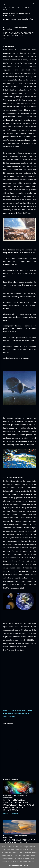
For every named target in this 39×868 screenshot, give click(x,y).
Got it (27, 865)
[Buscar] (34, 3)
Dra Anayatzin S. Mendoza (21, 713)
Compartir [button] (6, 711)
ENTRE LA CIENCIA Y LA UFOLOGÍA (15, 19)
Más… (31, 19)
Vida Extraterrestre (9, 716)
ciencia (11, 713)
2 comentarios (15, 813)
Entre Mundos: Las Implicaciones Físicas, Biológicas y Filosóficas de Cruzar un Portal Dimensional (19, 805)
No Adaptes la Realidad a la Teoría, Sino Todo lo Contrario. (19, 842)
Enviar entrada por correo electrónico (22, 711)
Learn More (16, 865)
